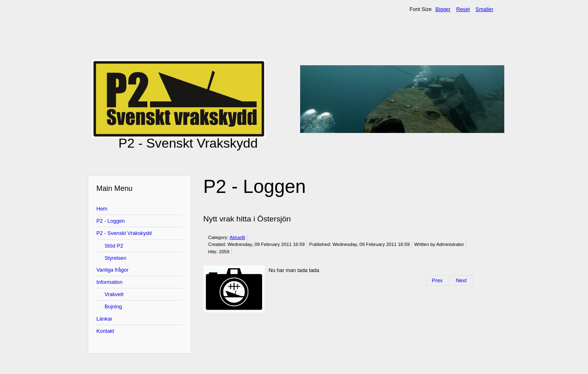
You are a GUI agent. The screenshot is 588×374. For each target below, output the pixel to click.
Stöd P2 (114, 246)
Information (109, 282)
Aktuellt (237, 237)
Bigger (443, 9)
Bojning (113, 307)
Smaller (484, 9)
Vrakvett (114, 294)
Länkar (104, 319)
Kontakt (105, 331)
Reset (463, 9)
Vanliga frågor (112, 270)
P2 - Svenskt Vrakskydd (124, 233)
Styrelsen (115, 258)
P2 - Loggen (111, 221)
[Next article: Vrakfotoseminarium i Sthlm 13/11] (461, 281)
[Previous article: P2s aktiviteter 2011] (437, 281)
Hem (102, 209)
